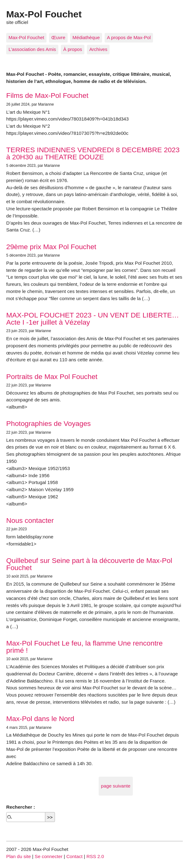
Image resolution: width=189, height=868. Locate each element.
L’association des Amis (32, 49)
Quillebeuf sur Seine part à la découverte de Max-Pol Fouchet (89, 564)
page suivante (116, 786)
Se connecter (49, 856)
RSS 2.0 (95, 856)
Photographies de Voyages (49, 423)
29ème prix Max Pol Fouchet (51, 247)
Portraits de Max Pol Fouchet (52, 377)
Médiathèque (86, 37)
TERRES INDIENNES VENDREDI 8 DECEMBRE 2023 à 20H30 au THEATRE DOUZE (93, 153)
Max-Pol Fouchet (27, 37)
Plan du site (18, 856)
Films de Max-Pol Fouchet (47, 95)
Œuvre (58, 37)
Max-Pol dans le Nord (40, 719)
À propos (73, 49)
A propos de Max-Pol (129, 37)
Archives (98, 49)
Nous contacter (30, 520)
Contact (74, 856)
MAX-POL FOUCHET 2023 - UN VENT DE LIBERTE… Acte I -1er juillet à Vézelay (93, 319)
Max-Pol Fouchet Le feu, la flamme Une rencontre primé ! (84, 647)
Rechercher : (21, 807)
